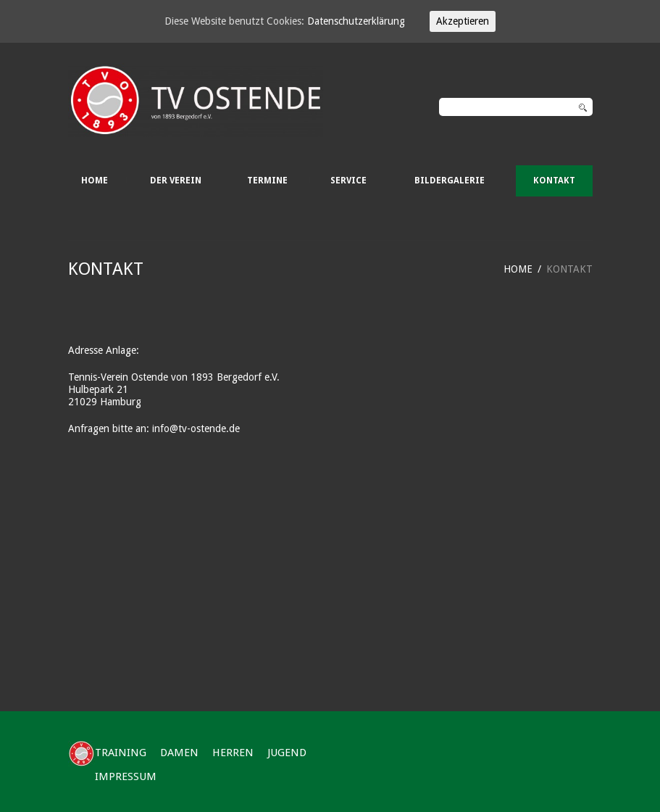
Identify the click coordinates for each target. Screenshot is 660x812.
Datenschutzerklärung (356, 21)
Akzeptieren (463, 21)
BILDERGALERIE (450, 181)
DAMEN (179, 753)
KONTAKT (554, 181)
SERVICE (348, 181)
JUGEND (287, 753)
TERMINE (267, 181)
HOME (95, 181)
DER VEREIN (176, 181)
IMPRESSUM (126, 776)
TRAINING (121, 753)
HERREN (233, 753)
